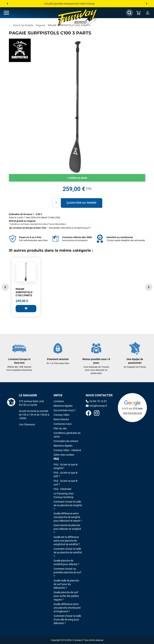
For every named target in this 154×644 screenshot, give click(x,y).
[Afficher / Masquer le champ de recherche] (129, 13)
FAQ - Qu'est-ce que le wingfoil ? (66, 466)
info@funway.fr (82, 228)
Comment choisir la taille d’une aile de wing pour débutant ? (67, 620)
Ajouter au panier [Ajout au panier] (81, 203)
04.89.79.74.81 (96, 401)
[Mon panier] (139, 13)
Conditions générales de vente (67, 435)
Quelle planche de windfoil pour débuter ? (66, 562)
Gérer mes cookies (64, 455)
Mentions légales (63, 406)
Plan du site (60, 428)
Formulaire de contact (66, 441)
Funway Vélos (61, 415)
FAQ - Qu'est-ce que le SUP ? (66, 474)
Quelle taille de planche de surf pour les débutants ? (66, 584)
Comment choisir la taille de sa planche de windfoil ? (68, 552)
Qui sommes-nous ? (65, 410)
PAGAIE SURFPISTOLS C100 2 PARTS (24, 292)
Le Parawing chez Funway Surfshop (64, 495)
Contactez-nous (63, 424)
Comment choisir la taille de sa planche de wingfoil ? (68, 505)
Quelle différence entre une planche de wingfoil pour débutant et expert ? (68, 517)
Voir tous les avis (132, 413)
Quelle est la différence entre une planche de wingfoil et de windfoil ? (67, 541)
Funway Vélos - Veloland (67, 450)
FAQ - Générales (62, 489)
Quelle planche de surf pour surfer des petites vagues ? (66, 596)
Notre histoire (61, 419)
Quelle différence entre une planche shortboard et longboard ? (67, 608)
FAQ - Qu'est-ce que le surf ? (66, 483)
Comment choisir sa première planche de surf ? (67, 572)
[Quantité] (56, 203)
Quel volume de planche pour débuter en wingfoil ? (67, 529)
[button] (5, 287)
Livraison (59, 401)
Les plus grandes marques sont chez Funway (69, 4)
